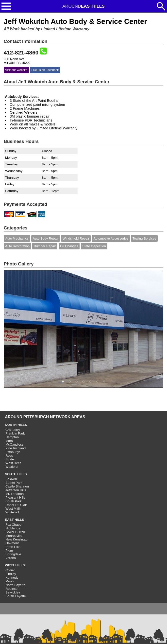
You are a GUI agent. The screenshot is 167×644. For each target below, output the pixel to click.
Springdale (13, 554)
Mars (9, 441)
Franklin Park (15, 433)
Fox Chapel (14, 525)
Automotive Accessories (111, 238)
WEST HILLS (15, 565)
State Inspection (94, 246)
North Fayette (15, 585)
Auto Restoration (17, 246)
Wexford (11, 467)
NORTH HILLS (16, 425)
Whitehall (12, 512)
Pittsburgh (13, 452)
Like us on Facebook (45, 70)
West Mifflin (14, 509)
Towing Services (144, 238)
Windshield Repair (76, 238)
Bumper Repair (45, 246)
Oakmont (12, 543)
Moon (9, 581)
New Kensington (17, 539)
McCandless (14, 444)
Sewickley (13, 592)
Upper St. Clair (16, 505)
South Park (14, 501)
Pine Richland (16, 448)
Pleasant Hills (15, 497)
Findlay (11, 574)
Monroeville (14, 536)
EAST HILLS (15, 520)
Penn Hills (13, 547)
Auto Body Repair (46, 238)
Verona (11, 558)
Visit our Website (16, 70)
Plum (9, 550)
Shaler (10, 459)
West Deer (13, 463)
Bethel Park (14, 483)
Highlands (13, 528)
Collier (10, 570)
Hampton (12, 437)
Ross (9, 456)
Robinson (12, 589)
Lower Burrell (15, 532)
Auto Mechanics (17, 238)
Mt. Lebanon (15, 494)
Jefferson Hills (16, 490)
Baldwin (11, 479)
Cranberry (13, 430)
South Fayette (16, 596)
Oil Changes (69, 246)
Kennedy (12, 578)
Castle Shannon (17, 486)
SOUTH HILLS (16, 474)
